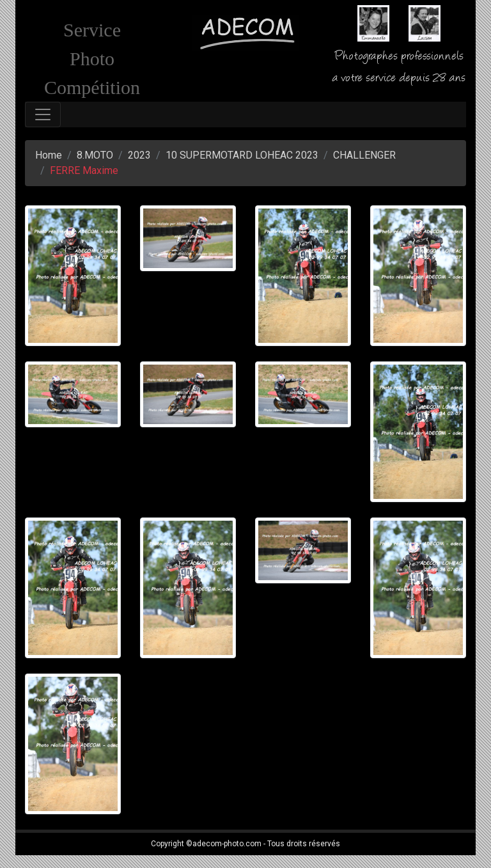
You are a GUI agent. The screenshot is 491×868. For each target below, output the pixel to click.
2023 (139, 155)
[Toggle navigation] (43, 114)
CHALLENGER (364, 155)
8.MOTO (95, 155)
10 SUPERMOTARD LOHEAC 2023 (242, 155)
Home (49, 155)
